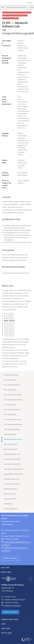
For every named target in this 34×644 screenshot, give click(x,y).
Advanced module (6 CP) (12, 459)
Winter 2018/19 (9, 318)
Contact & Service (10, 612)
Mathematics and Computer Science (17, 7)
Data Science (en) (10, 494)
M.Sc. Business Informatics (13, 420)
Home (3, 7)
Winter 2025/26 (9, 335)
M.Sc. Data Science (10, 405)
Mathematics (8, 504)
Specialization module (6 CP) (13, 469)
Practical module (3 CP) (12, 479)
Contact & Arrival (10, 558)
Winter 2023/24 (9, 333)
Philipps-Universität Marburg (9, 579)
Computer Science (10, 499)
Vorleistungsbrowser (11, 509)
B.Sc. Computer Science (22, 165)
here (17, 18)
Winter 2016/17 (9, 314)
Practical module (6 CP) (12, 484)
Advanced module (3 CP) (12, 454)
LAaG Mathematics (10, 434)
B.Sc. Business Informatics (12, 395)
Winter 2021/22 (9, 328)
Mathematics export (11, 489)
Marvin (13, 347)
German (30, 3)
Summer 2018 (9, 316)
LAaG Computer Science (12, 429)
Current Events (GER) (10, 620)
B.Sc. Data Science (10, 380)
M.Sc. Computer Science (12, 410)
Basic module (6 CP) (11, 444)
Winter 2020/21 (9, 323)
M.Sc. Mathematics (10, 415)
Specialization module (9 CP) (13, 474)
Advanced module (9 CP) (12, 464)
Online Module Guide (11, 375)
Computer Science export (13, 439)
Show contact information (31, 579)
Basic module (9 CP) (11, 449)
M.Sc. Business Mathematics (13, 425)
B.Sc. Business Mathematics (13, 400)
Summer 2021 (9, 326)
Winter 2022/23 (9, 330)
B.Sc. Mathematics (10, 390)
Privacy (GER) (6, 572)
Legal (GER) (5, 568)
